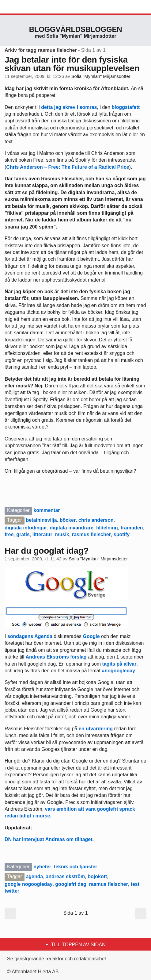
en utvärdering (96, 729)
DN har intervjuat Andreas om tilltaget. (49, 839)
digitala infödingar (26, 528)
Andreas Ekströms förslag (56, 657)
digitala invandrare (72, 528)
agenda (34, 876)
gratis (23, 534)
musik (62, 534)
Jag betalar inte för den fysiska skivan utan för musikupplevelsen (72, 64)
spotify (122, 534)
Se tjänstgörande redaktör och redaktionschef (57, 959)
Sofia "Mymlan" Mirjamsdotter (101, 76)
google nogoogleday (28, 884)
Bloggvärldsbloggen (76, 29)
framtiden (132, 528)
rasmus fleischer (91, 534)
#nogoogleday (119, 671)
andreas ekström (65, 876)
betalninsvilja (41, 520)
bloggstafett (126, 107)
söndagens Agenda (30, 636)
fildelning (107, 528)
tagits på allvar (119, 664)
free (9, 534)
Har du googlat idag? (47, 551)
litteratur (42, 534)
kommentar (47, 510)
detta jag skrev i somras (69, 107)
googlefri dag (71, 884)
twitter (12, 891)
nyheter (42, 867)
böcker (68, 520)
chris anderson (96, 520)
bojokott (97, 876)
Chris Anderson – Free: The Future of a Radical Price (68, 167)
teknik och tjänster (75, 867)
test (135, 884)
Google (91, 636)
